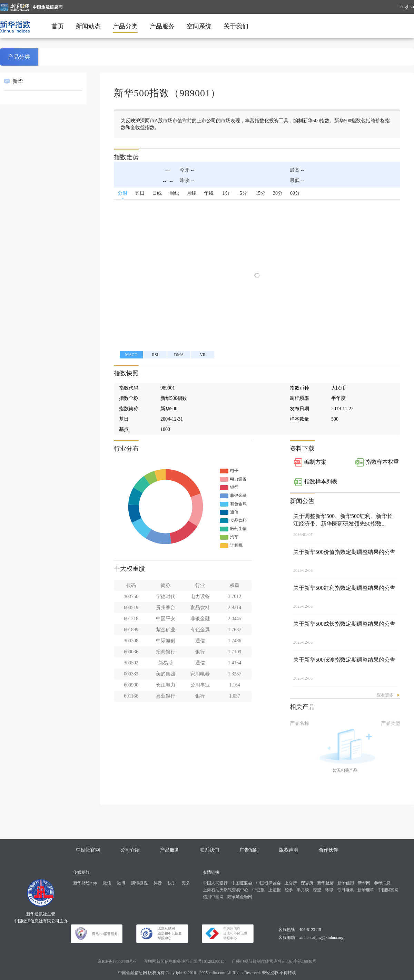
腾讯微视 (139, 883)
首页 (58, 26)
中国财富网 (388, 890)
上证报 (275, 890)
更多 (186, 883)
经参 (289, 890)
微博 (121, 883)
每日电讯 (345, 890)
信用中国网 (213, 897)
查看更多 (385, 695)
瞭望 (317, 890)
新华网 (364, 883)
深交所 (307, 883)
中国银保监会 (268, 883)
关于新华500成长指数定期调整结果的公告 (344, 624)
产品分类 (125, 26)
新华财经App (85, 883)
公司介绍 (130, 850)
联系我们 (209, 850)
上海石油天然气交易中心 (226, 890)
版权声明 (289, 850)
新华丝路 (325, 883)
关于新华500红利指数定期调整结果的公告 (344, 588)
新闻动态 (88, 26)
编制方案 (315, 462)
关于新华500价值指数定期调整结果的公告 (344, 552)
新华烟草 (366, 890)
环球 (329, 890)
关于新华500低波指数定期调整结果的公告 (344, 660)
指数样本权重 (382, 462)
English (407, 7)
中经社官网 (88, 850)
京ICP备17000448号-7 (117, 961)
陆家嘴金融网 (240, 897)
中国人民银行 (215, 883)
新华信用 (346, 883)
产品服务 (162, 26)
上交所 (291, 883)
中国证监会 (242, 883)
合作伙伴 (328, 850)
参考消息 (382, 883)
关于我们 (236, 26)
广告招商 (249, 850)
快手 (172, 883)
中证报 (258, 890)
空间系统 (199, 26)
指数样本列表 (321, 482)
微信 (107, 883)
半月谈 (303, 890)
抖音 (158, 883)
